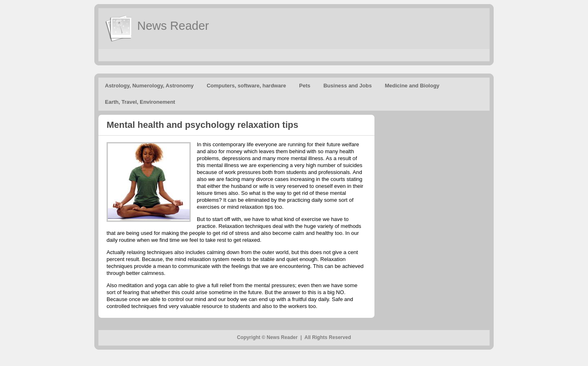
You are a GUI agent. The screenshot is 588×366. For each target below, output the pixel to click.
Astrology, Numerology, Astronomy (149, 86)
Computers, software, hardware (246, 86)
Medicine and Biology (412, 86)
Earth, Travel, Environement (140, 102)
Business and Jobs (347, 86)
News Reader (173, 26)
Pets (305, 86)
